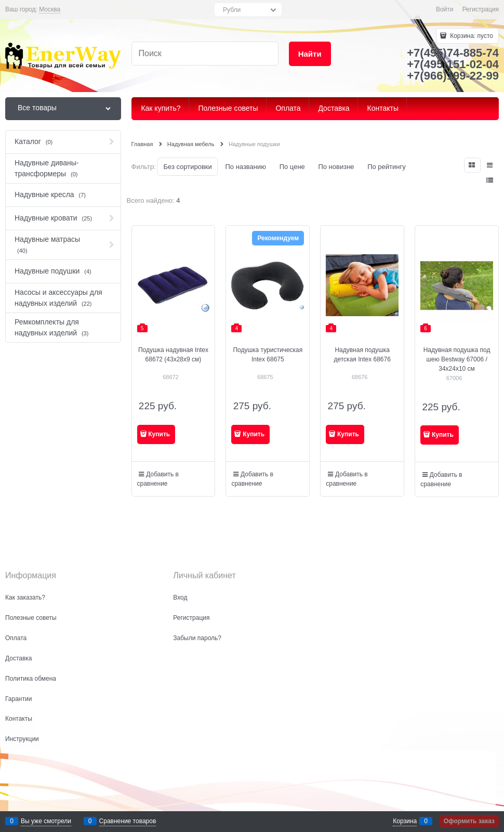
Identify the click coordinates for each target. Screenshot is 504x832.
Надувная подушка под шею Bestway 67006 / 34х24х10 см (457, 359)
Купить (159, 434)
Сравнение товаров (128, 821)
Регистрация (481, 9)
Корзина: (471, 36)
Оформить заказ (469, 821)
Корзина (405, 821)
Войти (445, 9)
